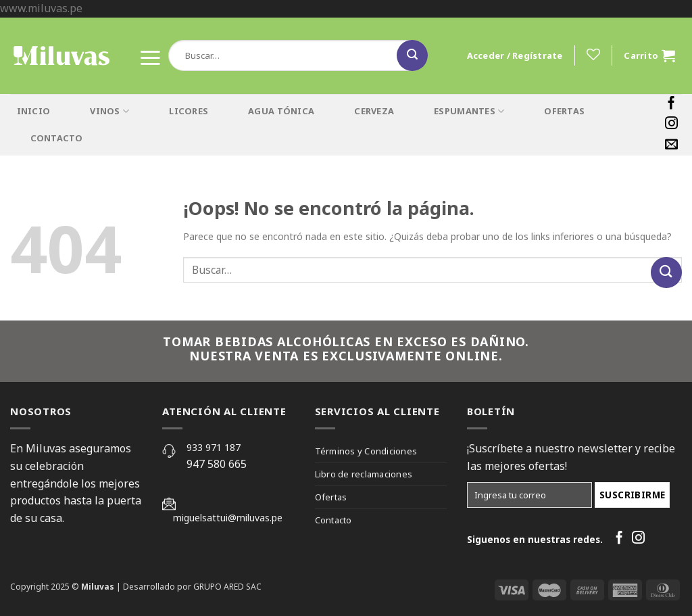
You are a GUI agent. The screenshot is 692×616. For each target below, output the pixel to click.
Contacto (333, 520)
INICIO (34, 111)
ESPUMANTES (469, 111)
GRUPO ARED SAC (227, 587)
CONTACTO (57, 138)
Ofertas (331, 497)
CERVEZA (374, 111)
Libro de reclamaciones (364, 474)
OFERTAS (564, 111)
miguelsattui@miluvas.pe (228, 518)
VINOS (109, 111)
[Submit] (412, 55)
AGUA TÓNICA (281, 111)
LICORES (189, 111)
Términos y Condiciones (366, 451)
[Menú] (150, 55)
